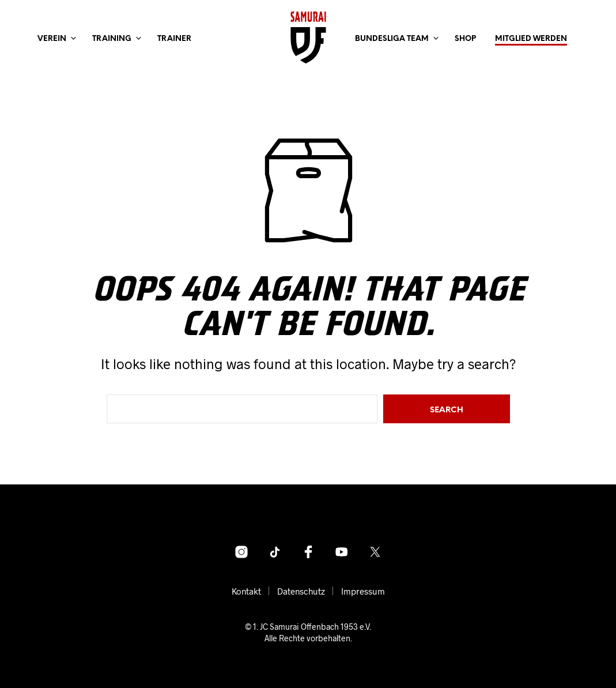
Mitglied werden (531, 39)
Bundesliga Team (392, 39)
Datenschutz (301, 591)
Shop (465, 39)
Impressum (363, 591)
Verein (52, 39)
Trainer (174, 39)
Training (112, 39)
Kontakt (246, 591)
